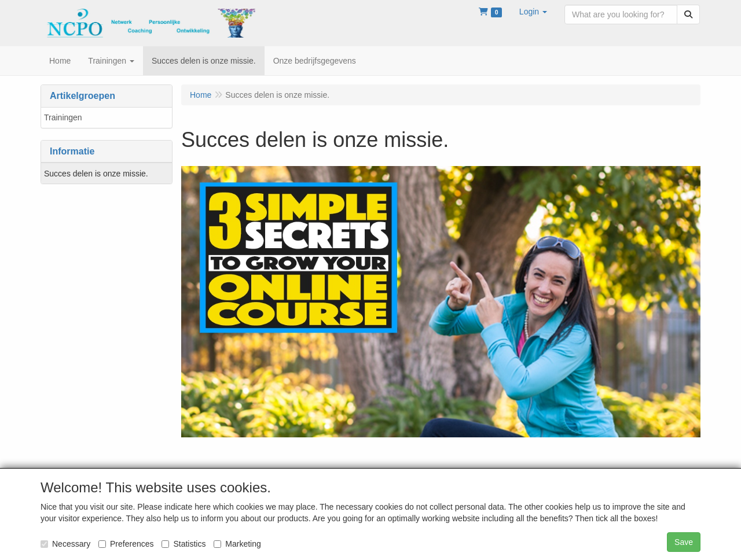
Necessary (65, 544)
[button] (533, 12)
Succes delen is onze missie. (96, 174)
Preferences (126, 544)
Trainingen (63, 117)
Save (684, 542)
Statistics (184, 544)
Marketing (237, 544)
